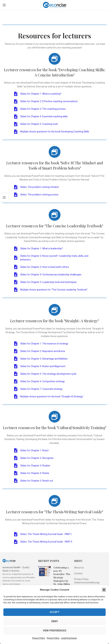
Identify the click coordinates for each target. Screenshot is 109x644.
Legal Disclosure (69, 638)
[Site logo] (55, 5)
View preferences (54, 631)
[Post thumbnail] (45, 581)
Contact (78, 573)
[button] (104, 590)
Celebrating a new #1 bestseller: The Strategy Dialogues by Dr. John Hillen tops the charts (62, 577)
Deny (55, 621)
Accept (54, 612)
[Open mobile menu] (4, 5)
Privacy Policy (39, 638)
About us (79, 568)
